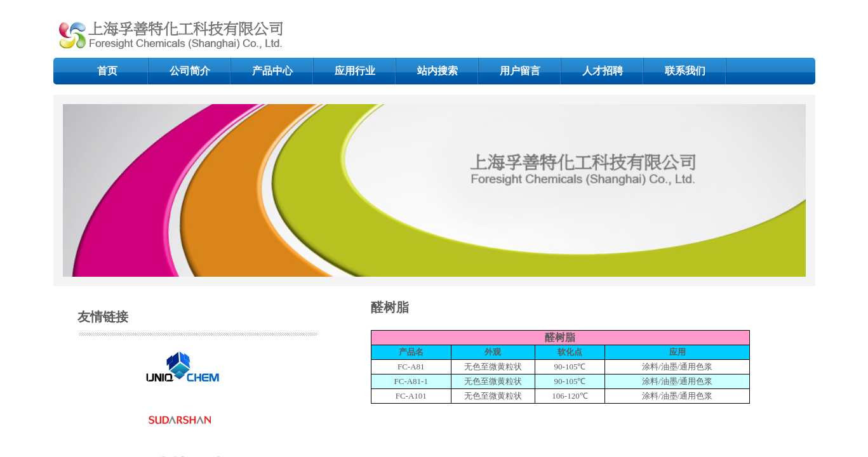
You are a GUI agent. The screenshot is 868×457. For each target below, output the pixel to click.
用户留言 (520, 71)
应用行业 (355, 71)
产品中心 (272, 71)
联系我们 (685, 71)
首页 (107, 71)
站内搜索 (437, 71)
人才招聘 (603, 71)
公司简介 (190, 71)
